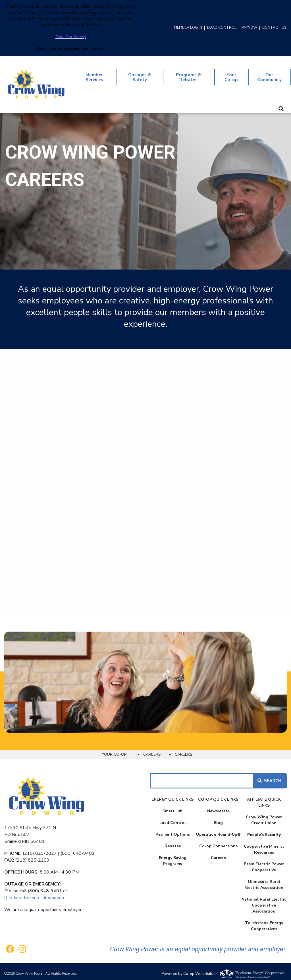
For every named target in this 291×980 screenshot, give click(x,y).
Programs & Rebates (189, 75)
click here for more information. (35, 894)
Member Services (95, 75)
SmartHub (172, 807)
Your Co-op (231, 75)
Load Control (173, 819)
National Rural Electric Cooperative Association (264, 901)
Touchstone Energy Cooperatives (264, 922)
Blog (218, 819)
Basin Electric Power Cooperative (264, 863)
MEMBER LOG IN (188, 28)
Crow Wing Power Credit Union (264, 816)
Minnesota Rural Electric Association (264, 881)
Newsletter (218, 807)
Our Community (269, 75)
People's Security (264, 831)
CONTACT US (274, 28)
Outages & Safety (140, 75)
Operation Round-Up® (218, 830)
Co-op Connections (218, 842)
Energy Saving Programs (173, 857)
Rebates (173, 842)
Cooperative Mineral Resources (264, 845)
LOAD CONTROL (222, 28)
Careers (218, 854)
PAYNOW (249, 28)
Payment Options (173, 830)
